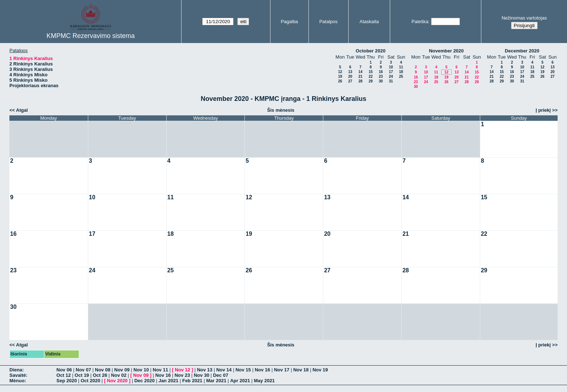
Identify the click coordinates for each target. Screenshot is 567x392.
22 (370, 76)
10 (391, 67)
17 (391, 72)
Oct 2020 (90, 381)
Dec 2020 (144, 381)
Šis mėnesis (281, 110)
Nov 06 (64, 370)
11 (401, 67)
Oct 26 (100, 375)
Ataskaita (369, 22)
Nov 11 (160, 370)
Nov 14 (224, 370)
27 (350, 81)
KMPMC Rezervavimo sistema (90, 36)
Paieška (420, 22)
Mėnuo (17, 381)
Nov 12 (182, 370)
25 (401, 76)
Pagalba (289, 22)
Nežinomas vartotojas (524, 18)
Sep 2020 (67, 381)
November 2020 (446, 51)
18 (401, 72)
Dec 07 (221, 375)
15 (370, 72)
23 (381, 76)
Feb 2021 (192, 381)
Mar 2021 (216, 381)
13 (350, 72)
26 (340, 81)
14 (360, 72)
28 (360, 81)
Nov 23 (182, 375)
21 (360, 76)
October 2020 (371, 51)
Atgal (22, 110)
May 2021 (264, 381)
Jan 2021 (168, 381)
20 (350, 76)
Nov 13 (205, 370)
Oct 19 (82, 375)
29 (370, 81)
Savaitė (18, 375)
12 (340, 72)
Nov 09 (122, 370)
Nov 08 (103, 370)
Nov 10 (141, 370)
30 (381, 81)
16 (381, 72)
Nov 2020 (117, 381)
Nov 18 (301, 370)
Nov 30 (202, 375)
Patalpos (329, 22)
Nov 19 (320, 370)
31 (391, 81)
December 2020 (522, 51)
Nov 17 (282, 370)
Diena (16, 370)
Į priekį (543, 110)
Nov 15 (243, 370)
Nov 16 (262, 370)
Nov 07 (83, 370)
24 (391, 76)
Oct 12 (64, 375)
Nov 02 (119, 375)
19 (340, 76)
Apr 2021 (240, 381)
